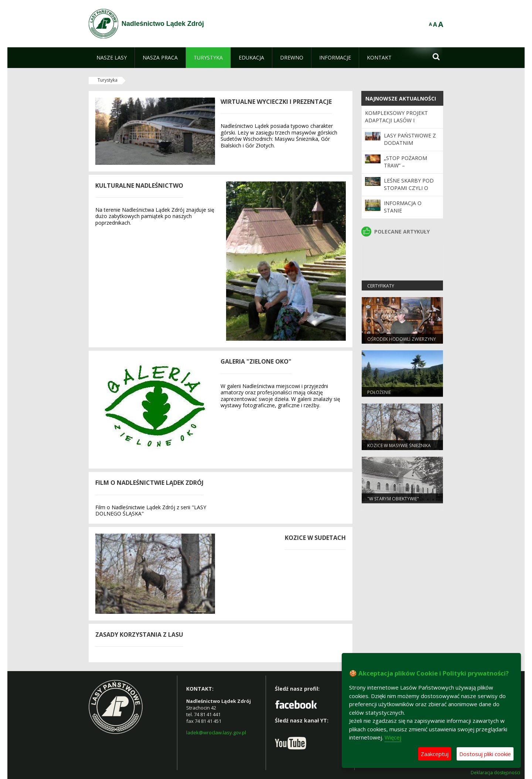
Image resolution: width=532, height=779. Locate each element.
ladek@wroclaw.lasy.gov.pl (216, 732)
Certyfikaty (381, 286)
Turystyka (108, 80)
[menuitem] (112, 58)
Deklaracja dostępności (495, 773)
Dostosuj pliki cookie (485, 754)
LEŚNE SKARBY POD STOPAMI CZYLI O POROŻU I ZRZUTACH (410, 188)
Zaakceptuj (435, 754)
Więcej (393, 737)
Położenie (379, 392)
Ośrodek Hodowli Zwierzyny (402, 339)
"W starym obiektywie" (393, 499)
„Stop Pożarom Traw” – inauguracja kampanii (405, 169)
